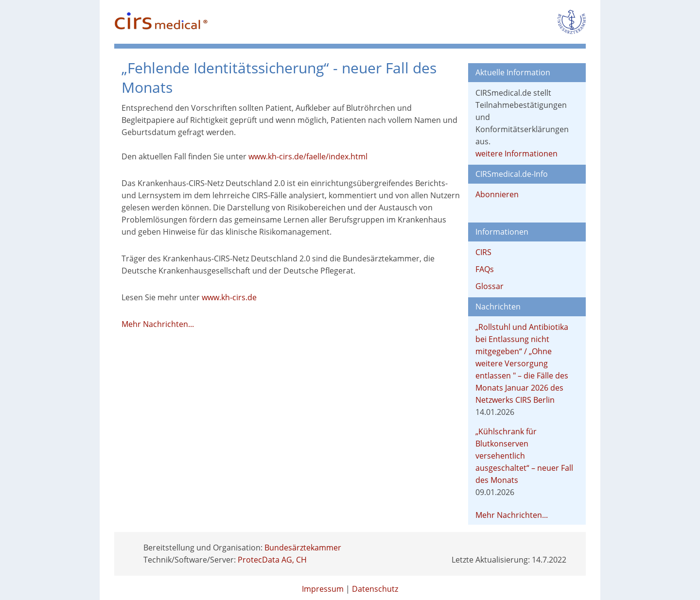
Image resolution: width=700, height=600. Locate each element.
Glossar (490, 286)
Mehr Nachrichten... (158, 324)
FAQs (485, 269)
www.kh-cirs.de (229, 297)
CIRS (483, 252)
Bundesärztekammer (303, 548)
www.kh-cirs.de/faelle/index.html (308, 156)
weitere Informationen (516, 154)
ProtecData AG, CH (272, 560)
